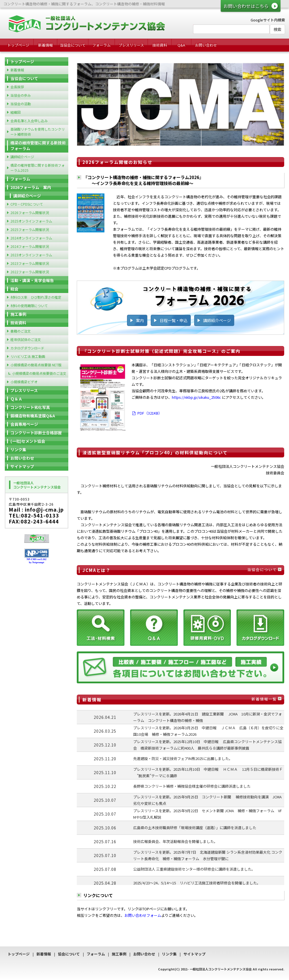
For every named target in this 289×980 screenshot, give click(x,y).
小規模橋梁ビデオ (24, 382)
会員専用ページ (24, 424)
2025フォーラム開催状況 (30, 229)
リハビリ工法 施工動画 (28, 356)
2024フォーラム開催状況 (30, 246)
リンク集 (18, 450)
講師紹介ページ (217, 320)
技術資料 (160, 45)
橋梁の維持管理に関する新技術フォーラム (38, 146)
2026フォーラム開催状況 (30, 212)
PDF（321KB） (147, 413)
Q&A (181, 45)
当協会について (73, 45)
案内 (140, 320)
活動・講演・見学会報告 (32, 280)
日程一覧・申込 (174, 320)
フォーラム (101, 45)
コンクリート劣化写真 (30, 407)
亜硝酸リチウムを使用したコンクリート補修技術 (38, 132)
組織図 (16, 112)
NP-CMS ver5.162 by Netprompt (37, 561)
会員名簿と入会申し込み (29, 121)
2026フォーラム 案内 (31, 187)
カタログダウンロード (27, 348)
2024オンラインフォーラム (31, 238)
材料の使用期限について (29, 306)
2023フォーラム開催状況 (30, 263)
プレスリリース (131, 45)
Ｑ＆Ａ (16, 399)
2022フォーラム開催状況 (30, 272)
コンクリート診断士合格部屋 (36, 433)
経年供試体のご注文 (26, 339)
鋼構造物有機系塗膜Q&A (33, 416)
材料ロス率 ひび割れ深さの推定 (36, 297)
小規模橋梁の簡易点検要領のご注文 (39, 373)
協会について (69, 954)
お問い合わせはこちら (246, 6)
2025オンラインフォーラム (31, 221)
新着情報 (45, 45)
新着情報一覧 (264, 699)
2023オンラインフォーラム (31, 255)
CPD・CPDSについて (27, 204)
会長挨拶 (17, 87)
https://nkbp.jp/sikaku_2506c (196, 397)
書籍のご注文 (21, 331)
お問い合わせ (206, 45)
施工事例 (18, 314)
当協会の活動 (21, 104)
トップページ (18, 45)
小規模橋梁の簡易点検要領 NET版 (36, 365)
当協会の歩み (21, 95)
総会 (14, 289)
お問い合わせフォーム (143, 915)
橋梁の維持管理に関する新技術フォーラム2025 (38, 168)
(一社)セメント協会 (28, 441)
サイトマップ (22, 466)
